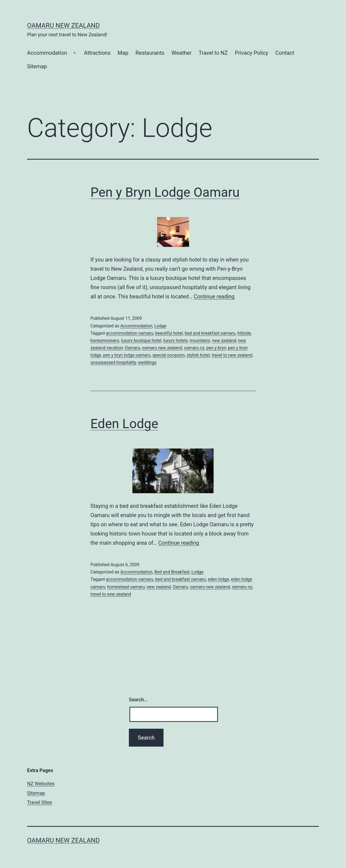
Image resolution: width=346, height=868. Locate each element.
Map (123, 53)
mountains (200, 341)
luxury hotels (175, 341)
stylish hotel (198, 355)
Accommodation (47, 53)
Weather (182, 53)
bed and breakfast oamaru (210, 333)
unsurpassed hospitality (113, 362)
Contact (285, 53)
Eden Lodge (124, 424)
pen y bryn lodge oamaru (127, 355)
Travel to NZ (213, 53)
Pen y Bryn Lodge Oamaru (165, 192)
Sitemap (37, 66)
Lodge (160, 326)
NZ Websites (41, 784)
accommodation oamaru (130, 333)
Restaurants (150, 53)
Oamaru (133, 348)
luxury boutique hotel (141, 341)
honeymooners (105, 341)
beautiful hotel (169, 333)
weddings (147, 362)
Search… (138, 700)
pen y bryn (216, 348)
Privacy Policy (251, 53)
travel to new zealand (232, 355)
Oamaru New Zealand (63, 25)
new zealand (224, 341)
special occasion (169, 355)
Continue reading (214, 296)
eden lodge (218, 579)
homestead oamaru (126, 587)
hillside (244, 333)
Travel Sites (40, 802)
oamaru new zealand (162, 348)
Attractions (97, 53)
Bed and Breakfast (172, 572)
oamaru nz (194, 348)
